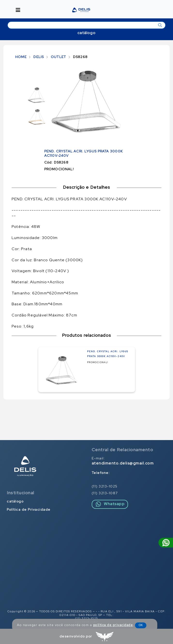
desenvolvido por (76, 636)
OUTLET (58, 57)
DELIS (39, 57)
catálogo (86, 33)
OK (141, 625)
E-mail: (123, 461)
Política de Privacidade (29, 509)
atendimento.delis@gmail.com (123, 463)
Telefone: (101, 473)
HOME (21, 57)
